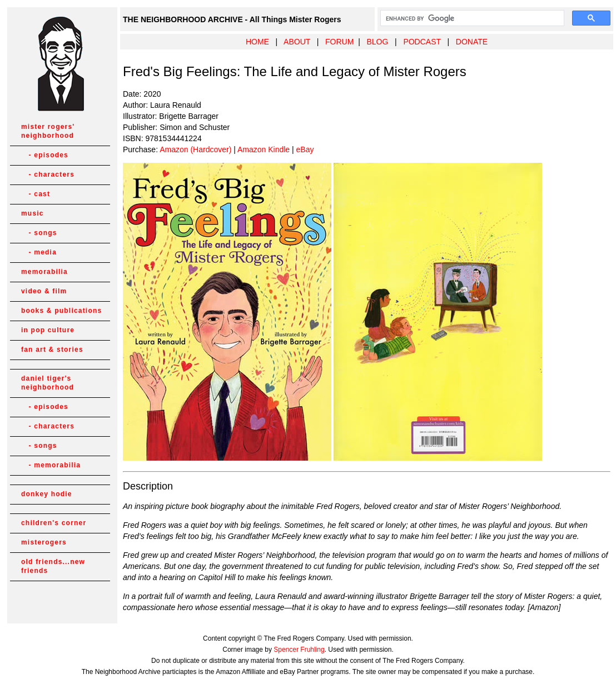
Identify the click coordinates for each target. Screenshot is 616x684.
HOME (257, 42)
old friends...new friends (53, 566)
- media (39, 252)
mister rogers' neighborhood (48, 131)
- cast (36, 194)
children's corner (54, 523)
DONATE (472, 42)
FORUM (339, 42)
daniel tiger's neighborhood (48, 383)
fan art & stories (52, 350)
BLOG (377, 42)
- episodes (45, 155)
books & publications (61, 311)
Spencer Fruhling (299, 650)
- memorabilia (51, 465)
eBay (305, 149)
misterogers (44, 542)
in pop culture (48, 330)
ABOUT (297, 42)
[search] (471, 18)
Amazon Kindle (264, 149)
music (33, 213)
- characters (48, 174)
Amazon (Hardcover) (195, 149)
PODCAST (422, 42)
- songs (39, 233)
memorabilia (44, 272)
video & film (44, 291)
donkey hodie (47, 494)
